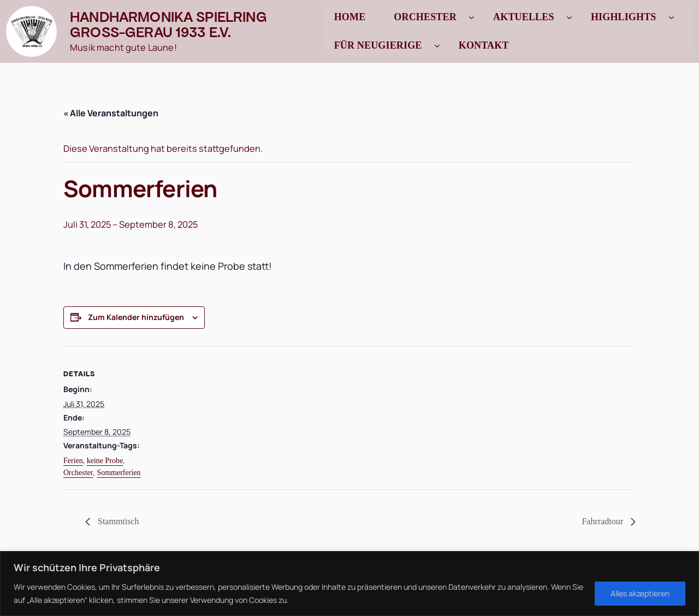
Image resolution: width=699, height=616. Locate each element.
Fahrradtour (603, 521)
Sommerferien (119, 473)
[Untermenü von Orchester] (472, 17)
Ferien (73, 461)
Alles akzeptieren (640, 593)
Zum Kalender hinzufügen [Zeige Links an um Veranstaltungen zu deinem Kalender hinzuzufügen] (136, 317)
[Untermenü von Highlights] (671, 17)
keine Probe (105, 461)
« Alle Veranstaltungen (111, 113)
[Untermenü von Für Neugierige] (437, 46)
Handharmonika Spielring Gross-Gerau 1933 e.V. (168, 25)
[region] (349, 584)
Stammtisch (117, 521)
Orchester (78, 473)
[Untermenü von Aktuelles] (569, 17)
